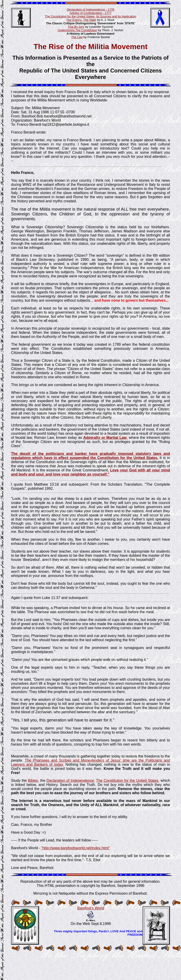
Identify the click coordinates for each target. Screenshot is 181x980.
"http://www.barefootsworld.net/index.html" (76, 848)
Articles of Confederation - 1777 (91, 13)
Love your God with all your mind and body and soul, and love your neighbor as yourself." (90, 472)
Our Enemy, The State (81, 20)
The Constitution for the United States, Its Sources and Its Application (90, 16)
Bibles (33, 781)
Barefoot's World (91, 908)
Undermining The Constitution (77, 30)
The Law (77, 37)
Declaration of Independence (70, 781)
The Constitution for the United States (127, 781)
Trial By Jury (76, 27)
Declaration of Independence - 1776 (91, 10)
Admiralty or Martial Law (105, 438)
